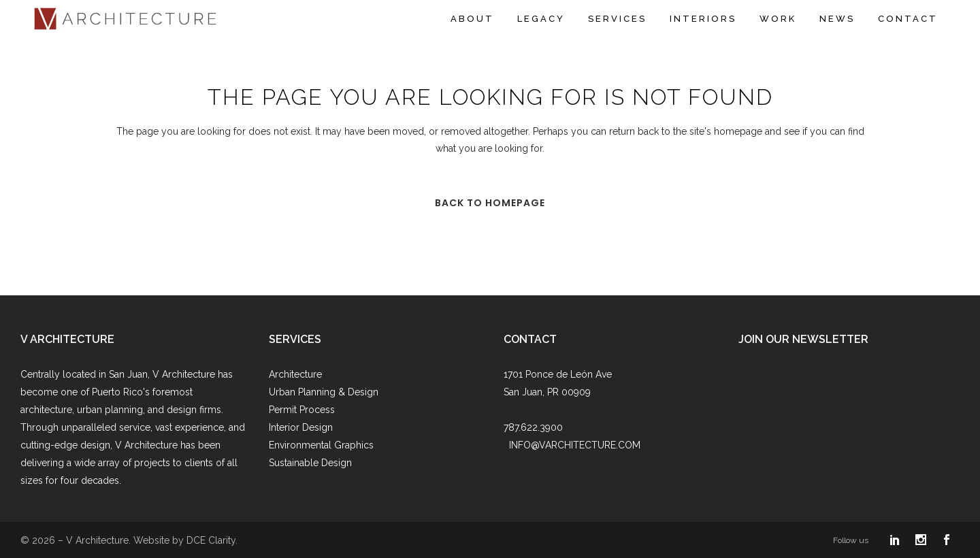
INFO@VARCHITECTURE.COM (575, 445)
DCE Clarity (211, 540)
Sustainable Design (310, 463)
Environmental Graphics (321, 445)
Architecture (295, 374)
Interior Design (301, 427)
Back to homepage (490, 203)
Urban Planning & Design (324, 392)
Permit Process (302, 410)
